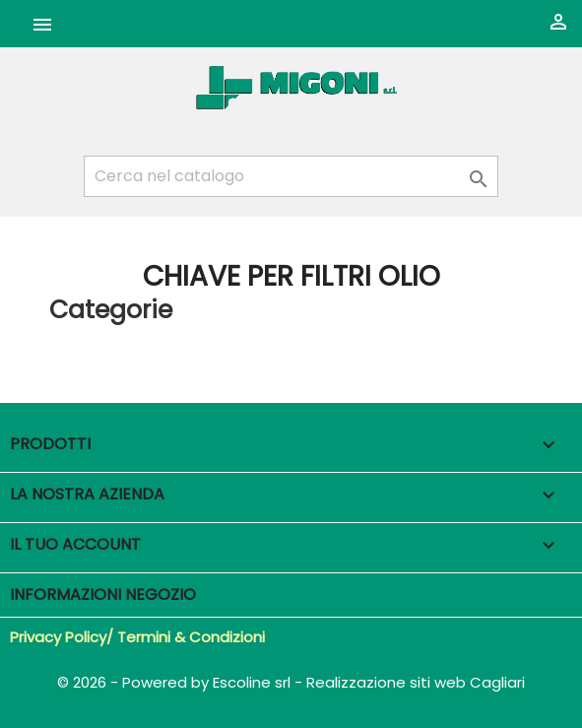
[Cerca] (291, 176)
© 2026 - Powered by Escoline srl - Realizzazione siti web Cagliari (291, 682)
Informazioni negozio (103, 595)
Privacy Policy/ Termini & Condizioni (137, 637)
